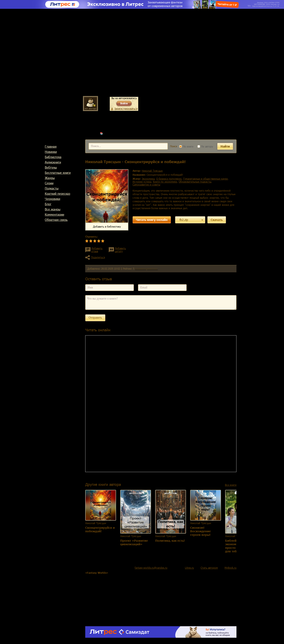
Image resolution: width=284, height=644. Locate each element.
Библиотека (53, 157)
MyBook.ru (230, 568)
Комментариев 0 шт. (147, 269)
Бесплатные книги (58, 173)
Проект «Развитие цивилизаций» (134, 542)
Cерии (49, 183)
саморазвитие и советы (146, 184)
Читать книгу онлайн (152, 220)
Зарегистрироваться (126, 109)
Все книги (231, 485)
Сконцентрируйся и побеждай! (100, 529)
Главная (51, 146)
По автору (205, 146)
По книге (186, 146)
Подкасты (52, 188)
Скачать (217, 220)
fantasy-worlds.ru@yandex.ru (151, 568)
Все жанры (53, 209)
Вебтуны (51, 167)
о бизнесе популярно (169, 179)
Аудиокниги (53, 162)
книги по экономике (165, 182)
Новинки (51, 152)
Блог (48, 204)
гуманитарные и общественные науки (205, 179)
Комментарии (54, 214)
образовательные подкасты (195, 182)
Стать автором (209, 568)
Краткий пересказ (57, 193)
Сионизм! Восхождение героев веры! (200, 531)
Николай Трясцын (114, 133)
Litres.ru (189, 568)
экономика (148, 179)
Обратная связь (56, 220)
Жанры (50, 178)
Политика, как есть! (170, 541)
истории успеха (142, 182)
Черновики (52, 199)
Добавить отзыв (97, 250)
